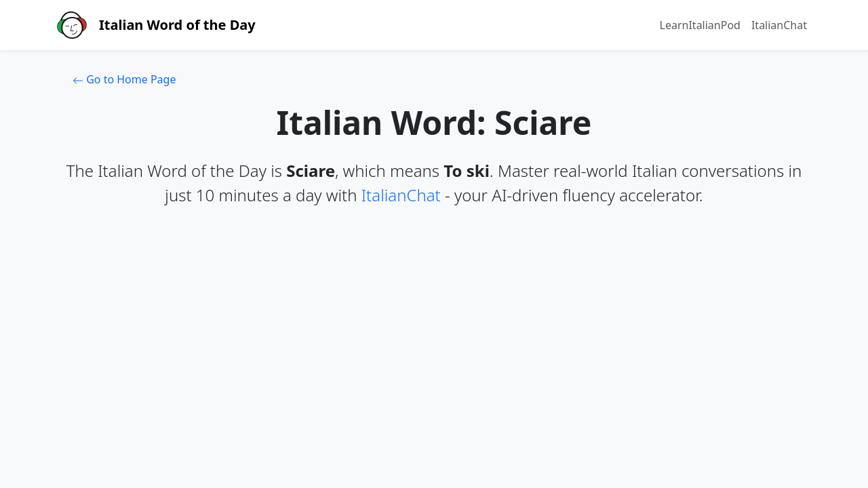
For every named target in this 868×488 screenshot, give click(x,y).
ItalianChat (779, 25)
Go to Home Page (124, 79)
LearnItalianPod (700, 25)
